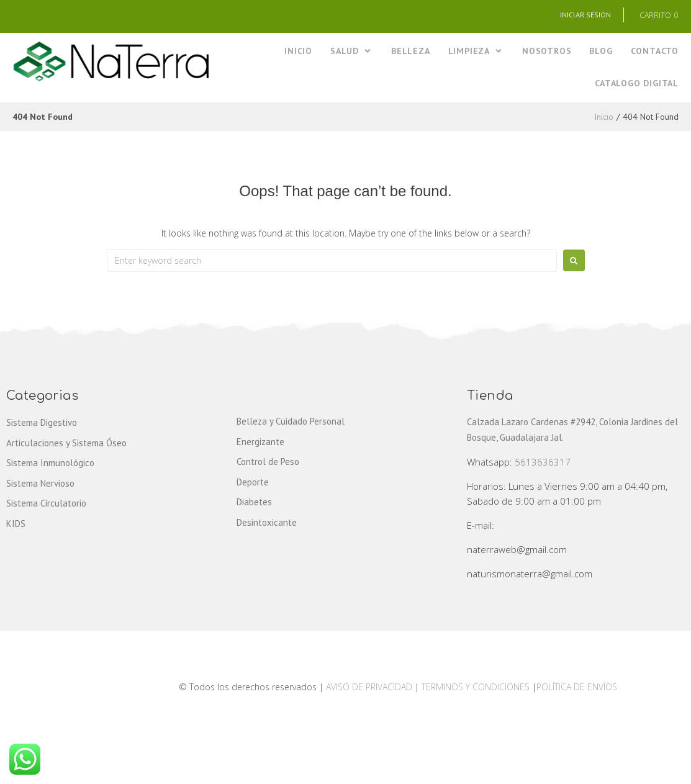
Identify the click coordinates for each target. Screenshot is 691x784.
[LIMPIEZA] (476, 51)
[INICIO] (298, 51)
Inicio (604, 117)
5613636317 (543, 462)
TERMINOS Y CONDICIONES (477, 687)
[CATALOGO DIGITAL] (637, 83)
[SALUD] (352, 51)
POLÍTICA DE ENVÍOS (577, 687)
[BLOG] (601, 51)
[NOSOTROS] (547, 51)
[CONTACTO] (655, 51)
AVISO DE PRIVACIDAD (369, 687)
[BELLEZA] (411, 51)
